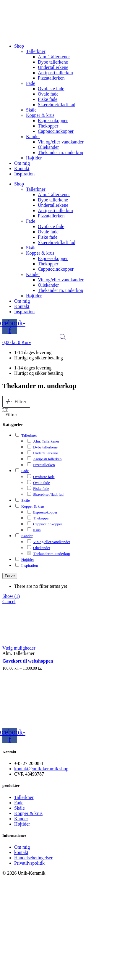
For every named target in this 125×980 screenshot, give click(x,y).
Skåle (31, 110)
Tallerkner (36, 51)
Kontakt (22, 168)
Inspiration (24, 174)
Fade (31, 83)
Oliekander (48, 147)
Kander (33, 137)
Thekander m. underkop (60, 152)
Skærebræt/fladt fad (57, 105)
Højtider (34, 158)
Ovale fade (48, 94)
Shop (19, 46)
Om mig (22, 163)
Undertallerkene (53, 67)
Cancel (9, 602)
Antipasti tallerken (55, 73)
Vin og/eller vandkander (61, 142)
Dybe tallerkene (53, 62)
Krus (37, 530)
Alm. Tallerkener (54, 57)
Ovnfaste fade (51, 89)
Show (11, 596)
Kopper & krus (40, 115)
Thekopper (48, 126)
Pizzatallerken (51, 78)
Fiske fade (48, 99)
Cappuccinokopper (56, 131)
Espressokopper (53, 121)
